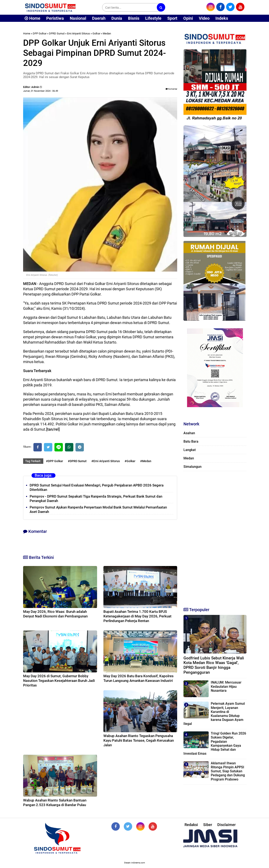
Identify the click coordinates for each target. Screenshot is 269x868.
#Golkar (130, 461)
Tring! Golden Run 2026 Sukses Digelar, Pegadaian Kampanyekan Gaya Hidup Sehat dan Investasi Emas (215, 743)
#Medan (146, 461)
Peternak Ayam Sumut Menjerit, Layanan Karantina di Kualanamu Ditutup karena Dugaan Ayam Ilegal (214, 714)
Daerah (99, 18)
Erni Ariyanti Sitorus (78, 33)
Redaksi (191, 825)
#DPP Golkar (55, 461)
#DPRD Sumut (77, 461)
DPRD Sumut (57, 33)
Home (32, 18)
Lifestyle (153, 18)
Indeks (222, 18)
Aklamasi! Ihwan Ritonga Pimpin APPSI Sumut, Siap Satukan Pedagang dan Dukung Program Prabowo (228, 771)
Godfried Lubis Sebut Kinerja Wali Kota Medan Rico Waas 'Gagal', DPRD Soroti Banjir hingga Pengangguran (214, 665)
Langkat (190, 450)
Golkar (96, 33)
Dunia (117, 18)
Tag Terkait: (33, 461)
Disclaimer (226, 825)
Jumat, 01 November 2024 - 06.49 (41, 91)
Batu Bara (191, 441)
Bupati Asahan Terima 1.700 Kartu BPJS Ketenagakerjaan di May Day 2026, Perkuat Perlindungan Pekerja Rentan (137, 616)
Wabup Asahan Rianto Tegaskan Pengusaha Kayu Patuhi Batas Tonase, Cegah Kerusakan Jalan (139, 740)
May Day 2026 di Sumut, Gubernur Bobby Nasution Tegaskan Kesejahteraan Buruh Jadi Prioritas (59, 681)
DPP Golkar (40, 33)
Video (204, 18)
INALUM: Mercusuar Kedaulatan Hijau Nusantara (226, 686)
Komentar (171, 89)
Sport (172, 18)
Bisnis (134, 18)
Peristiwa (55, 18)
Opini (188, 18)
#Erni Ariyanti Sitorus (106, 461)
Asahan (189, 433)
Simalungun (193, 467)
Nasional (78, 18)
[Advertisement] (215, 537)
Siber (208, 825)
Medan (107, 33)
